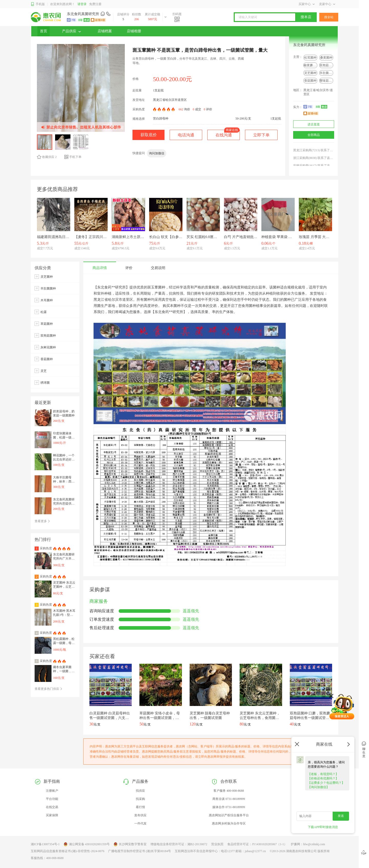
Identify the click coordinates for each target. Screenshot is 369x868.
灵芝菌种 (310, 73)
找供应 (140, 791)
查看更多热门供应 (49, 689)
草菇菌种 (47, 324)
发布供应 (140, 815)
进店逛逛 (314, 124)
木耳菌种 (47, 300)
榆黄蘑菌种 (311, 65)
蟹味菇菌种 (327, 81)
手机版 (38, 4)
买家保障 (52, 815)
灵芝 (44, 371)
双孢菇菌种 (327, 65)
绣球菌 (45, 383)
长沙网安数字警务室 (130, 844)
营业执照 (217, 844)
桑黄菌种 (326, 58)
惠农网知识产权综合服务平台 (229, 815)
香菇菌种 (310, 81)
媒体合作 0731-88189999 (229, 807)
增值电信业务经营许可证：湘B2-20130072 (179, 844)
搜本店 (306, 17)
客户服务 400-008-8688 (229, 791)
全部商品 (314, 135)
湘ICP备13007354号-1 (45, 844)
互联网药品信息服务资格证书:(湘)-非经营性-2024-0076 (68, 851)
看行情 (140, 807)
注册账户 (52, 791)
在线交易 (52, 807)
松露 (44, 312)
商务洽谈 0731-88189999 (229, 799)
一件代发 (140, 823)
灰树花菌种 (48, 347)
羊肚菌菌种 (327, 73)
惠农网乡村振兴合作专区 (229, 823)
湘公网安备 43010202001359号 (87, 844)
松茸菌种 (310, 58)
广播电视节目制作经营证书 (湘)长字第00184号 (140, 851)
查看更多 (42, 521)
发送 (341, 816)
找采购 (140, 799)
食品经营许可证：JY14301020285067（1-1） (257, 844)
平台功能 (52, 799)
